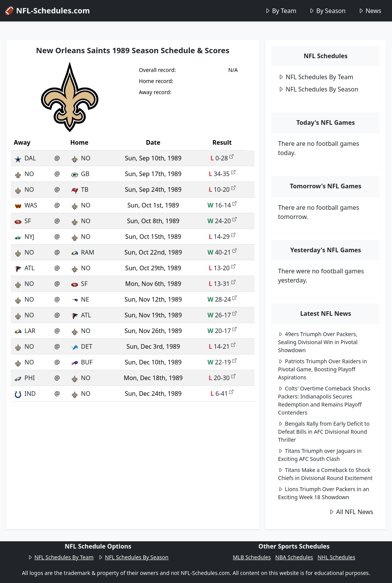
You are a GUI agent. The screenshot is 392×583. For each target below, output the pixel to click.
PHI (24, 378)
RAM (82, 252)
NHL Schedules (336, 557)
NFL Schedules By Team (316, 77)
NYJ (24, 237)
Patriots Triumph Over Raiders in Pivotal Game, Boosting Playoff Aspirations (322, 369)
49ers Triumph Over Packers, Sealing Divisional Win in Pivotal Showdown (318, 342)
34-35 (222, 174)
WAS (25, 205)
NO (81, 158)
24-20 (222, 221)
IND (25, 394)
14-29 (222, 237)
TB (79, 189)
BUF (82, 362)
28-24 (222, 299)
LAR (25, 331)
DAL (25, 158)
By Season (327, 11)
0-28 (222, 158)
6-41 (222, 394)
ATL (24, 268)
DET (81, 346)
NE (80, 299)
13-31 (222, 284)
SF (22, 221)
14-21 (222, 346)
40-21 (222, 252)
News (370, 11)
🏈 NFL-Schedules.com (47, 11)
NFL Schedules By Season (318, 89)
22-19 (222, 362)
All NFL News (351, 512)
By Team (280, 11)
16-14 (222, 205)
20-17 (222, 331)
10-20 (222, 189)
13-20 (222, 268)
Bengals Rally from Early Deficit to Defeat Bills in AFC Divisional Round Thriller (324, 432)
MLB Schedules (252, 557)
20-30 (222, 378)
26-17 (222, 315)
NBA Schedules (294, 557)
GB (80, 174)
